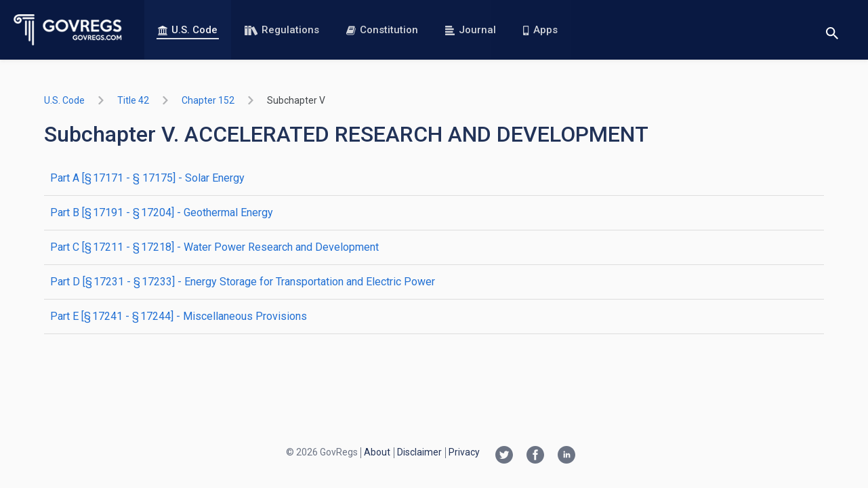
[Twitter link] (504, 456)
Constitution (382, 30)
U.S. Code (188, 30)
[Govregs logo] (68, 30)
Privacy (464, 452)
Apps (540, 30)
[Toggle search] (832, 30)
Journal (471, 30)
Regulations (282, 30)
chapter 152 (208, 100)
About (377, 452)
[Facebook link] (535, 456)
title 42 (133, 100)
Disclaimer (419, 452)
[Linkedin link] (566, 456)
